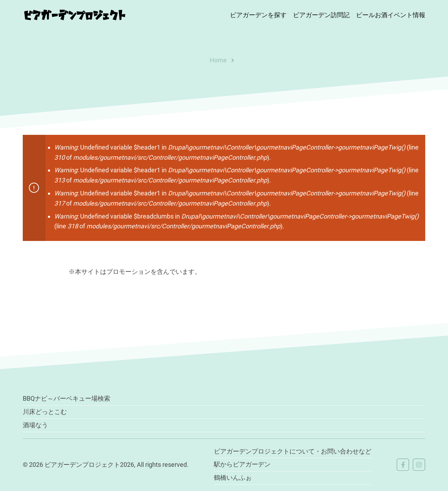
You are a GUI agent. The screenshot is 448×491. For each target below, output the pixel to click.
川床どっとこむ (45, 412)
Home (218, 60)
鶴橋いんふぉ (233, 478)
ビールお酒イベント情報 (391, 15)
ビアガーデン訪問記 (321, 15)
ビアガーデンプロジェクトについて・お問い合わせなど (293, 451)
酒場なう (35, 425)
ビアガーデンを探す (258, 15)
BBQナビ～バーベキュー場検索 (66, 398)
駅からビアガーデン (242, 464)
